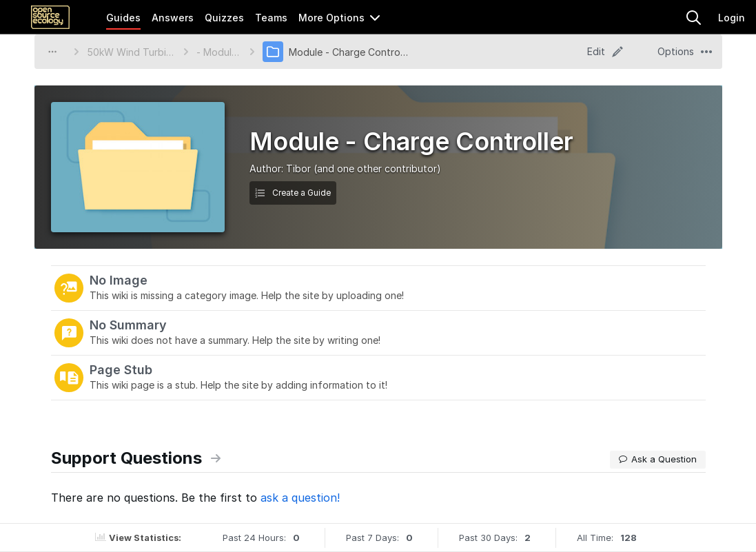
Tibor (298, 168)
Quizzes (224, 18)
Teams (271, 18)
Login (732, 18)
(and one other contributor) (377, 168)
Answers (173, 18)
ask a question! (300, 498)
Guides (123, 18)
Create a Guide (293, 193)
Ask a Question (658, 459)
